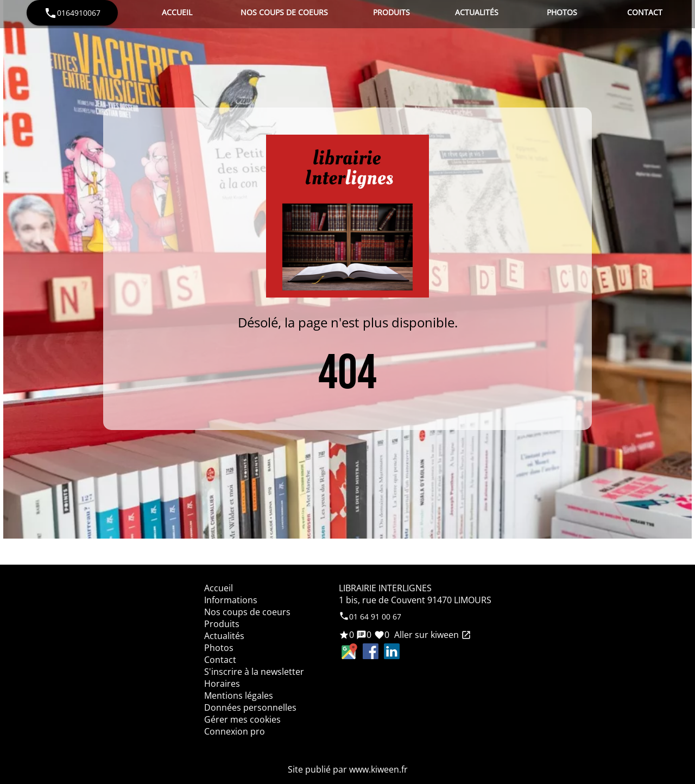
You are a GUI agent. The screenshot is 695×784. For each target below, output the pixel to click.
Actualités (477, 12)
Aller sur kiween (432, 635)
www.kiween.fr (378, 769)
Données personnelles (250, 707)
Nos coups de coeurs (284, 12)
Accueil (177, 12)
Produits (391, 12)
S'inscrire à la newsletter (254, 672)
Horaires (222, 684)
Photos (562, 12)
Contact (645, 12)
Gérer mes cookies (242, 719)
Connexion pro (235, 731)
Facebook (371, 651)
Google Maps (349, 651)
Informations (231, 600)
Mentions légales (239, 696)
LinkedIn (392, 651)
